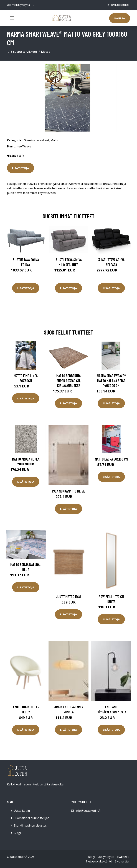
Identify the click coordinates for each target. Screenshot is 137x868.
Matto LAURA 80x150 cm (111, 459)
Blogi (17, 833)
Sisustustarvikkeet (24, 52)
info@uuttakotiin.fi (118, 5)
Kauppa (120, 18)
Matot (46, 52)
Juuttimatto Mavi (68, 596)
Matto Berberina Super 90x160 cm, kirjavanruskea (68, 380)
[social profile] (34, 5)
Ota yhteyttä (106, 857)
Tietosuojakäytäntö (99, 861)
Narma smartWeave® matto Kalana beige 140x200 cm (111, 380)
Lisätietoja (21, 168)
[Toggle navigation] (12, 18)
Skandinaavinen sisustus (30, 825)
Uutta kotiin (22, 811)
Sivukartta (122, 861)
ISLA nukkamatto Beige (69, 491)
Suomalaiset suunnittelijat (31, 818)
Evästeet (123, 857)
